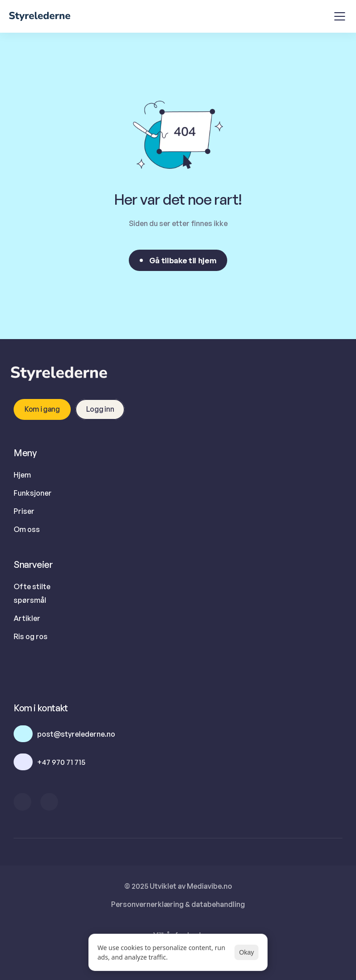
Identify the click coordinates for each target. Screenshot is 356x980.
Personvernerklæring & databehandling (178, 904)
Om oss (27, 529)
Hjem (22, 475)
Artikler (27, 618)
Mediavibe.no (210, 886)
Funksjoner (33, 493)
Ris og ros (31, 636)
